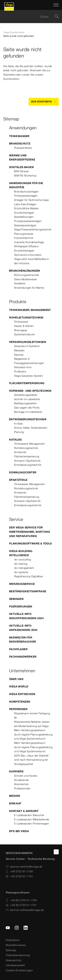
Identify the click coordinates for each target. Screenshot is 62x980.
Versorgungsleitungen (28, 342)
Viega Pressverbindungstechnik (33, 229)
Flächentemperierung (27, 383)
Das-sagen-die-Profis (27, 408)
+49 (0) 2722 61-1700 (21, 900)
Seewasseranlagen (25, 225)
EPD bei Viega (19, 831)
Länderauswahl (15, 965)
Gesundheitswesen (26, 279)
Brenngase (21, 330)
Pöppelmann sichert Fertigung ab (32, 715)
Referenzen (18, 709)
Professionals (22, 788)
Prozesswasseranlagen (28, 221)
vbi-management (24, 568)
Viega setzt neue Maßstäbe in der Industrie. (31, 261)
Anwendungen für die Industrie (26, 185)
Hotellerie (20, 283)
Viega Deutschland (14, 32)
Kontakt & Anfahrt (24, 811)
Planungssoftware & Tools (31, 543)
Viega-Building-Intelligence (21, 553)
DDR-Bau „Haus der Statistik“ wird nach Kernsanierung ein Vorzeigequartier (32, 760)
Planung (19, 432)
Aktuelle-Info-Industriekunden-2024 (26, 616)
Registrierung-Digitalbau (29, 576)
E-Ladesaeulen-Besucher (29, 815)
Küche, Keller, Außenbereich (31, 428)
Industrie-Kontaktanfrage (29, 242)
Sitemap (11, 950)
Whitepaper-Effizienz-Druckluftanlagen (27, 248)
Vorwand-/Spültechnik (27, 461)
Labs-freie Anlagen (25, 204)
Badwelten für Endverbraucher (23, 640)
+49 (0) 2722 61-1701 (21, 905)
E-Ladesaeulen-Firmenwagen (31, 823)
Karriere (16, 771)
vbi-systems (21, 572)
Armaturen (20, 452)
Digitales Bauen (21, 167)
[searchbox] (28, 17)
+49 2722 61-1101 (19, 876)
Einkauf (15, 803)
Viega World (19, 686)
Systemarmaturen (25, 334)
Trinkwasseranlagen (26, 196)
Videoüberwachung (18, 955)
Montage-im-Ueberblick (28, 412)
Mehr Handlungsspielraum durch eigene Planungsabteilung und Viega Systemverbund (33, 734)
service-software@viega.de (25, 910)
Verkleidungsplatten (26, 395)
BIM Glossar (21, 171)
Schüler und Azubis (26, 776)
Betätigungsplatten (25, 403)
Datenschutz (14, 960)
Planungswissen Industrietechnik (24, 236)
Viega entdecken (22, 694)
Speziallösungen (24, 217)
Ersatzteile (18, 480)
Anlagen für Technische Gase (31, 200)
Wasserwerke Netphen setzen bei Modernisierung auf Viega (32, 724)
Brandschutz (20, 143)
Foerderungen (21, 606)
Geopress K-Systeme (27, 346)
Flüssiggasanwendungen (29, 363)
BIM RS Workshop (25, 175)
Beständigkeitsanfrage (28, 591)
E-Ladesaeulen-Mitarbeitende (32, 819)
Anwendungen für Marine (29, 288)
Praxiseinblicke (23, 148)
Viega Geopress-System (28, 376)
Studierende (21, 780)
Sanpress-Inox (23, 367)
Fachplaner (18, 649)
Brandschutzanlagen (26, 191)
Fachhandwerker (23, 657)
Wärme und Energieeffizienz (22, 158)
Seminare (16, 599)
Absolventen (21, 784)
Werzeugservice (22, 584)
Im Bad (18, 424)
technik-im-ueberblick (27, 399)
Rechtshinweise (16, 945)
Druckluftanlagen (24, 213)
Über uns (16, 679)
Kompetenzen (20, 702)
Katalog (15, 440)
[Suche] (57, 17)
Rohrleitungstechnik (26, 317)
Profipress (20, 371)
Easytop (19, 355)
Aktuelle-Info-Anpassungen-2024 (23, 628)
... (29, 32)
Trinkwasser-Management (30, 310)
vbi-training (21, 564)
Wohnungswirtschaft (27, 275)
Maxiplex (19, 350)
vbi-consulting (23, 559)
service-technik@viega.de (24, 867)
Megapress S (22, 359)
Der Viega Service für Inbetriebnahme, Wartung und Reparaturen (30, 532)
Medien (15, 796)
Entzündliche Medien (26, 208)
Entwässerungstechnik (28, 419)
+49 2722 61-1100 (19, 871)
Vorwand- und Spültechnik (30, 391)
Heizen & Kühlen (24, 326)
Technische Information (28, 255)
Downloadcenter (23, 472)
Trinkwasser (19, 136)
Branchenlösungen (24, 271)
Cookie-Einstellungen (19, 970)
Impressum (13, 940)
